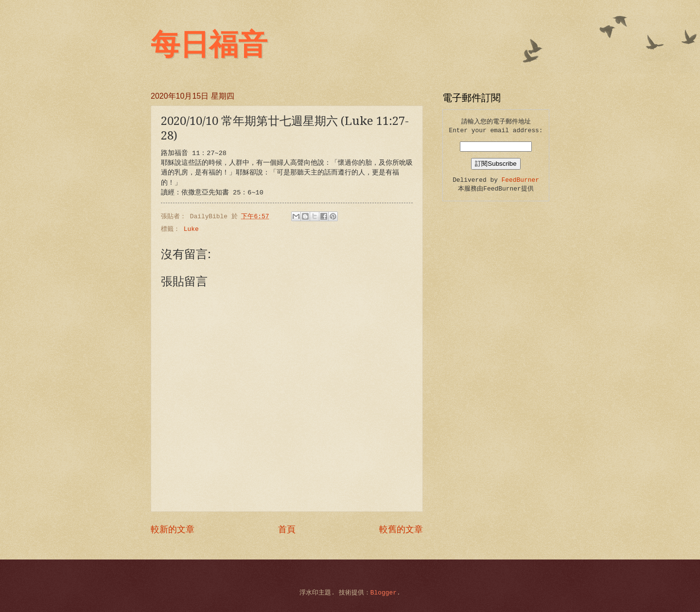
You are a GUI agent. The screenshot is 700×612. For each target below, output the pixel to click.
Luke (191, 229)
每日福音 (209, 45)
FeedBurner (520, 180)
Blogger (384, 593)
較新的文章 (173, 530)
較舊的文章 (401, 530)
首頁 (287, 530)
